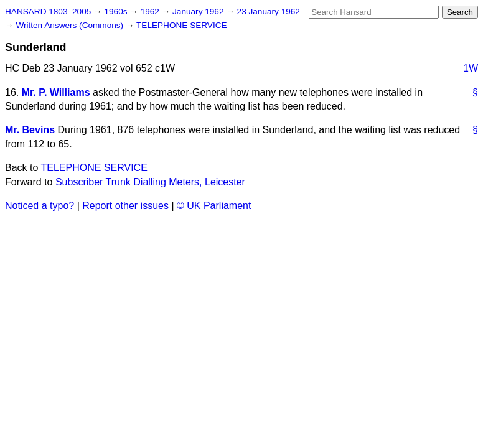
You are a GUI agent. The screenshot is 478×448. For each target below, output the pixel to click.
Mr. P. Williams (56, 92)
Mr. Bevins (30, 130)
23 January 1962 (269, 12)
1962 (151, 12)
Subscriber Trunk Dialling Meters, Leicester (150, 182)
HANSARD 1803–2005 (48, 12)
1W (471, 68)
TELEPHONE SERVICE (182, 25)
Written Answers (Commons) (71, 25)
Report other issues (125, 206)
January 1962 (199, 12)
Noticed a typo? (40, 206)
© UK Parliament (214, 206)
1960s (117, 12)
